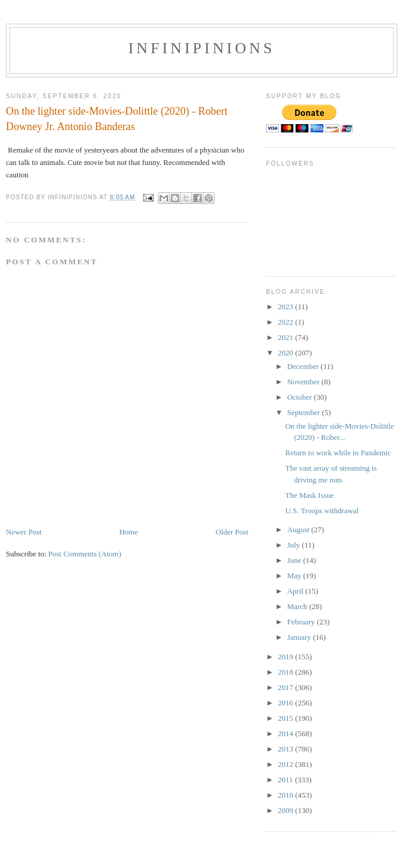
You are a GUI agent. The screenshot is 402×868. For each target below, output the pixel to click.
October (301, 397)
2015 (286, 718)
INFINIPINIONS (202, 48)
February (302, 622)
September (305, 412)
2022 (286, 322)
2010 (286, 795)
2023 (286, 307)
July (295, 545)
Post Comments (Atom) (85, 554)
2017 (286, 687)
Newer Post (24, 532)
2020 (286, 353)
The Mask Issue (309, 495)
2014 (286, 733)
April (296, 591)
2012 (286, 764)
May (295, 576)
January (300, 637)
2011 (286, 780)
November (304, 382)
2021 (286, 337)
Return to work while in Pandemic (338, 453)
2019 (286, 657)
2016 (286, 703)
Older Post (232, 532)
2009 (286, 810)
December (304, 366)
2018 (286, 672)
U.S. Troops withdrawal (322, 511)
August (299, 529)
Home (129, 532)
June (295, 560)
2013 (286, 749)
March (298, 606)
